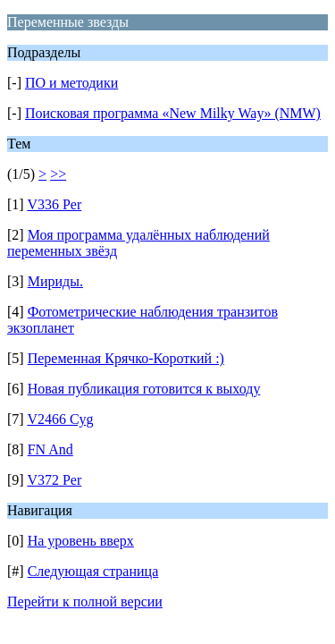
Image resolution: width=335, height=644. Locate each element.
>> (58, 174)
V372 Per (54, 480)
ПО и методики (71, 83)
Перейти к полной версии (85, 602)
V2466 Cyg (60, 419)
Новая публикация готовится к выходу (144, 389)
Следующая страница (93, 571)
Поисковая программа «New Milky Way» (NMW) (173, 113)
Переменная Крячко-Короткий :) (126, 358)
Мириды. (55, 281)
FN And (50, 449)
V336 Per (54, 204)
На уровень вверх (81, 541)
